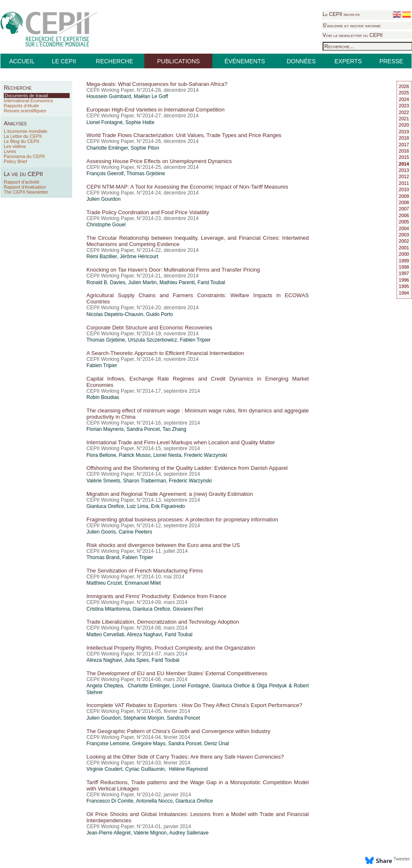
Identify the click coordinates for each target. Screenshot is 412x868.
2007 (404, 209)
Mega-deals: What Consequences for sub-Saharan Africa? (157, 84)
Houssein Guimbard (109, 96)
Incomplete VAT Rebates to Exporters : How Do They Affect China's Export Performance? (194, 705)
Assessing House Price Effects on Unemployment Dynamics (159, 161)
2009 (404, 196)
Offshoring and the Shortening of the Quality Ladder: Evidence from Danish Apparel (187, 468)
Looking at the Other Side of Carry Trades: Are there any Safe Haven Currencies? (185, 757)
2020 (404, 125)
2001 (404, 248)
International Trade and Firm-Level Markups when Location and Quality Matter (181, 442)
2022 (404, 112)
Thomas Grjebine (146, 174)
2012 (404, 176)
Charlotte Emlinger (107, 148)
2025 (404, 93)
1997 (404, 273)
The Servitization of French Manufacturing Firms (145, 571)
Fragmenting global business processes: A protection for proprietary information (182, 520)
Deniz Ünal (217, 744)
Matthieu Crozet (104, 583)
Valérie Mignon (150, 833)
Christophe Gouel (106, 225)
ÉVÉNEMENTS (245, 61)
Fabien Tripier (195, 340)
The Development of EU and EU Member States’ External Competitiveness (177, 673)
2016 (404, 151)
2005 (404, 222)
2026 (404, 86)
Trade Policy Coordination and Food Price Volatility (148, 212)
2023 (404, 106)
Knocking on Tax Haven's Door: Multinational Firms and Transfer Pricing (173, 270)
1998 (404, 267)
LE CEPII (64, 61)
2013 (404, 170)
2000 (404, 254)
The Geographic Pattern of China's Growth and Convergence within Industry (178, 731)
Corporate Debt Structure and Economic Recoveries (149, 328)
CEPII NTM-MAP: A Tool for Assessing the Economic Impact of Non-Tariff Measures (187, 187)
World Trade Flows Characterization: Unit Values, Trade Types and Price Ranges (184, 135)
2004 (404, 228)
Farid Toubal (211, 282)
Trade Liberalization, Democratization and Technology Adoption (163, 622)
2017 (404, 145)
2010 (404, 189)
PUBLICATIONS (178, 61)
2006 (404, 215)
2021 (404, 119)
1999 (404, 261)
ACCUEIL (22, 61)
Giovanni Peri (188, 609)
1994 (404, 293)
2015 (404, 157)
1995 (404, 286)
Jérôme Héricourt (139, 257)
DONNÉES (301, 61)
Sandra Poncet (143, 429)
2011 (404, 183)
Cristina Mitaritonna (108, 609)
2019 (404, 132)
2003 (404, 235)
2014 (404, 164)
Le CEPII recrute (341, 14)
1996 (404, 280)
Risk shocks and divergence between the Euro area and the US (163, 545)
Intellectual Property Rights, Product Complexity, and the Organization (171, 648)
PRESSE (391, 61)
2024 (404, 99)
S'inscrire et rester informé (352, 26)
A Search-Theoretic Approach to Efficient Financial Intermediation (165, 353)
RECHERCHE (115, 61)
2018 (404, 138)
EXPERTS (348, 61)
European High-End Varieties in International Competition (155, 110)
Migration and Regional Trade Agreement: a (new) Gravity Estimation (170, 494)
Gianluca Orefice (105, 506)
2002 (404, 241)
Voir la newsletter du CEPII (353, 35)
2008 (404, 202)
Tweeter (402, 859)
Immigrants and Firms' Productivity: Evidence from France (156, 596)
